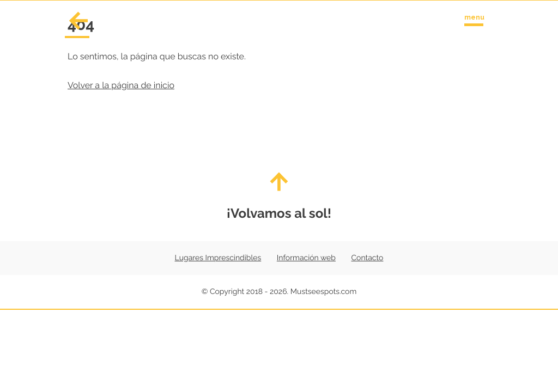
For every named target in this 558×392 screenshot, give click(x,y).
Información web (306, 258)
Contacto (368, 258)
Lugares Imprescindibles (218, 258)
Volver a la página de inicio (121, 85)
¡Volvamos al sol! (279, 197)
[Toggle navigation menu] (474, 18)
